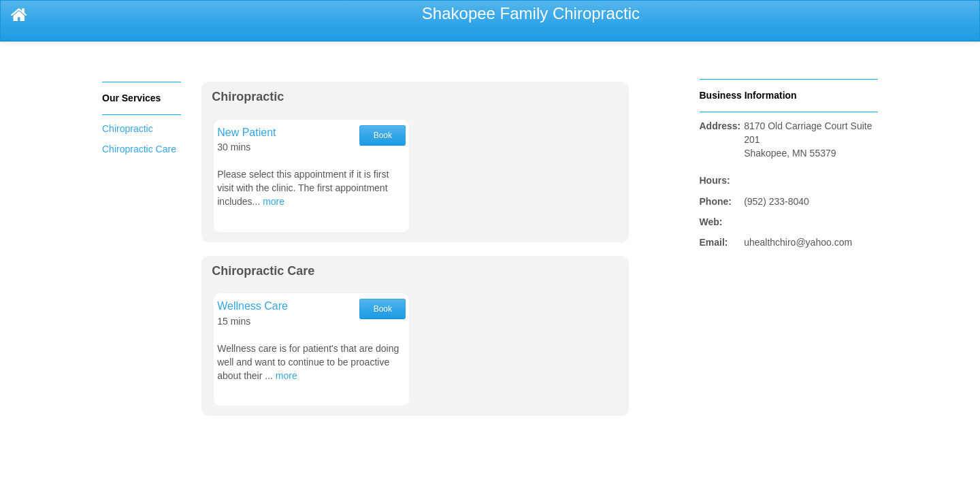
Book (383, 135)
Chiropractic (128, 129)
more (274, 201)
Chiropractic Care (139, 149)
